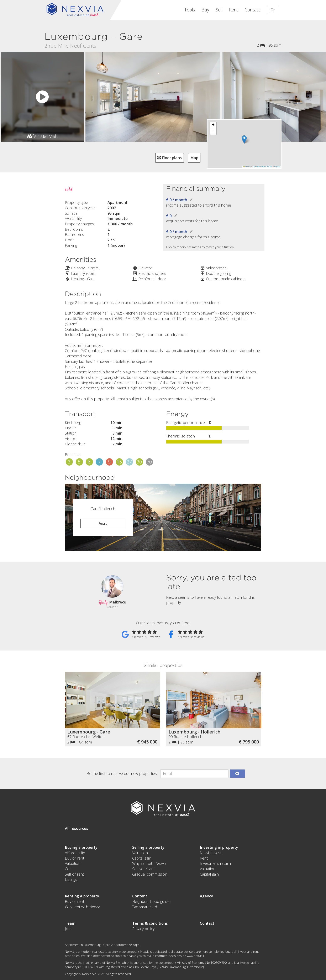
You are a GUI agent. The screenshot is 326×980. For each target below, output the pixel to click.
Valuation (73, 863)
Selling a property (148, 847)
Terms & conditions (150, 923)
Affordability (75, 853)
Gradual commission (150, 874)
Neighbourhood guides (152, 901)
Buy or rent (75, 858)
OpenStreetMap (258, 167)
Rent (234, 10)
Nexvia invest (211, 853)
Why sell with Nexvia (149, 863)
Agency (206, 896)
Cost (69, 869)
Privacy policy (143, 929)
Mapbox (277, 167)
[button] (244, 139)
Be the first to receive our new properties (122, 773)
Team (70, 923)
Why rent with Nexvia (82, 907)
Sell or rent (74, 874)
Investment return (215, 863)
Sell (219, 10)
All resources (77, 828)
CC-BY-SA (268, 167)
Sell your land (144, 869)
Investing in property (219, 847)
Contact (252, 10)
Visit (103, 523)
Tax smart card (145, 907)
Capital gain (142, 858)
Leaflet (247, 167)
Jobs (69, 929)
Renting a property (82, 896)
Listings (71, 879)
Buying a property (81, 847)
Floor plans (170, 158)
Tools (190, 10)
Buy (205, 10)
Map (194, 158)
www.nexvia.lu (196, 956)
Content (140, 896)
